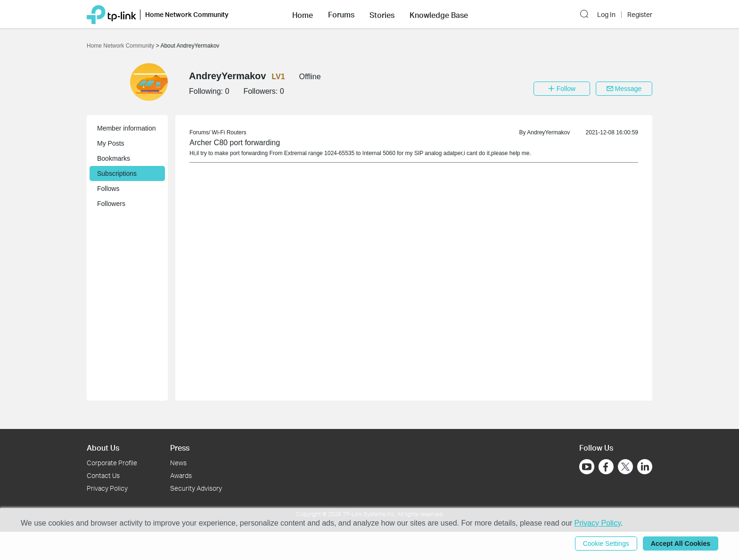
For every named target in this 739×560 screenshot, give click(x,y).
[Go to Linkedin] (645, 467)
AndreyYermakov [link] (548, 132)
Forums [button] (341, 15)
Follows (108, 189)
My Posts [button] (111, 143)
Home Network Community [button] (187, 14)
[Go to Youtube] (587, 467)
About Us (103, 448)
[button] (303, 14)
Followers (111, 204)
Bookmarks (114, 158)
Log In (606, 15)
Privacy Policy (107, 488)
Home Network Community (121, 46)
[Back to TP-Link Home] (111, 14)
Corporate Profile (112, 463)
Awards (181, 475)
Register (640, 15)
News (178, 463)
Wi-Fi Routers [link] (229, 132)
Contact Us (103, 475)
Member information (127, 128)
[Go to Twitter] (625, 468)
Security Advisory (196, 488)
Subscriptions (117, 173)
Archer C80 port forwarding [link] (235, 143)
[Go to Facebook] (606, 467)
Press (180, 448)
